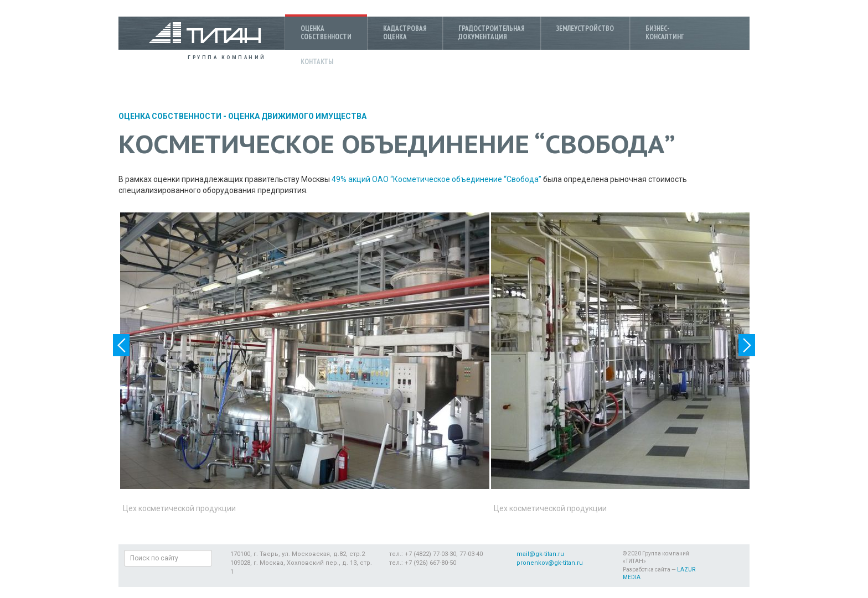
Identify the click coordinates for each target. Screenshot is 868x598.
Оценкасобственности (326, 33)
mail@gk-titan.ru (540, 554)
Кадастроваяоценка (405, 33)
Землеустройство (585, 28)
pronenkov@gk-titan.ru (550, 563)
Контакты (317, 62)
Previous (121, 345)
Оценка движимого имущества (297, 116)
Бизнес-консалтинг (665, 33)
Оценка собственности (170, 116)
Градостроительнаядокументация (492, 33)
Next (747, 345)
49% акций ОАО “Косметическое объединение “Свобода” (436, 179)
